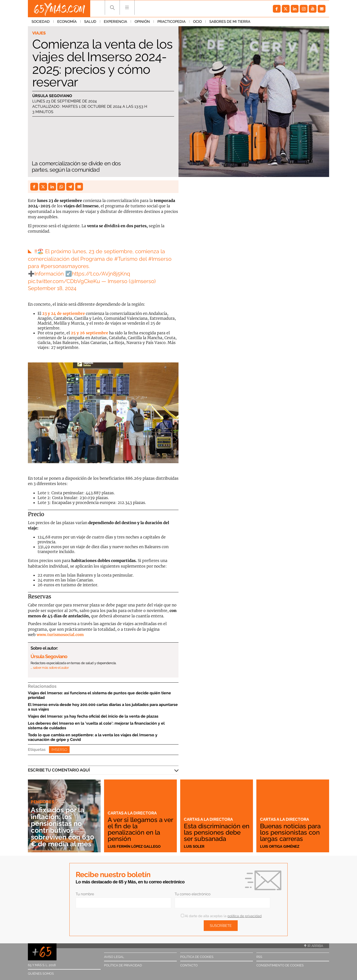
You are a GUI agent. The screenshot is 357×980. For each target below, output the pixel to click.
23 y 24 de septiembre (64, 313)
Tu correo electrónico (193, 894)
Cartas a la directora (132, 813)
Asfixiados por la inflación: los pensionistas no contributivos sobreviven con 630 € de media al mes (62, 827)
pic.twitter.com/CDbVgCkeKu (64, 281)
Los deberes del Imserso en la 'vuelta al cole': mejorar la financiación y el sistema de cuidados (96, 726)
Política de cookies (197, 957)
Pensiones (42, 802)
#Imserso (160, 259)
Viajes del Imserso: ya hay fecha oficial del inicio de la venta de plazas (93, 716)
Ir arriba (314, 946)
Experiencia (115, 22)
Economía (67, 22)
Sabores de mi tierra (230, 22)
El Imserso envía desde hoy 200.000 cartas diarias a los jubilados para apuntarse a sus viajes (103, 707)
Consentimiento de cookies (280, 965)
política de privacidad (245, 916)
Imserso (59, 750)
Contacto (189, 965)
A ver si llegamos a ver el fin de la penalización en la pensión (140, 829)
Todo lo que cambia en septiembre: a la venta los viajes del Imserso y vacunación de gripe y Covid (93, 737)
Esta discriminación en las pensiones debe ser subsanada (217, 832)
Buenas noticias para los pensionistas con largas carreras (290, 832)
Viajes (39, 33)
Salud (90, 22)
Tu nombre (85, 894)
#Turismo (126, 259)
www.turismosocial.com (60, 635)
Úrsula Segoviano (52, 96)
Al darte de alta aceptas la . (222, 916)
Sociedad (41, 22)
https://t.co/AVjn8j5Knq (101, 274)
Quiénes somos (41, 974)
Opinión (142, 22)
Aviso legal (114, 957)
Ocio (197, 22)
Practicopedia (171, 22)
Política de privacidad (123, 965)
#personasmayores (65, 266)
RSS (259, 957)
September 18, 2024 (52, 288)
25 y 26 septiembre (89, 333)
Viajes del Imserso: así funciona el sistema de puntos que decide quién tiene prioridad (99, 695)
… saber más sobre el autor (50, 668)
